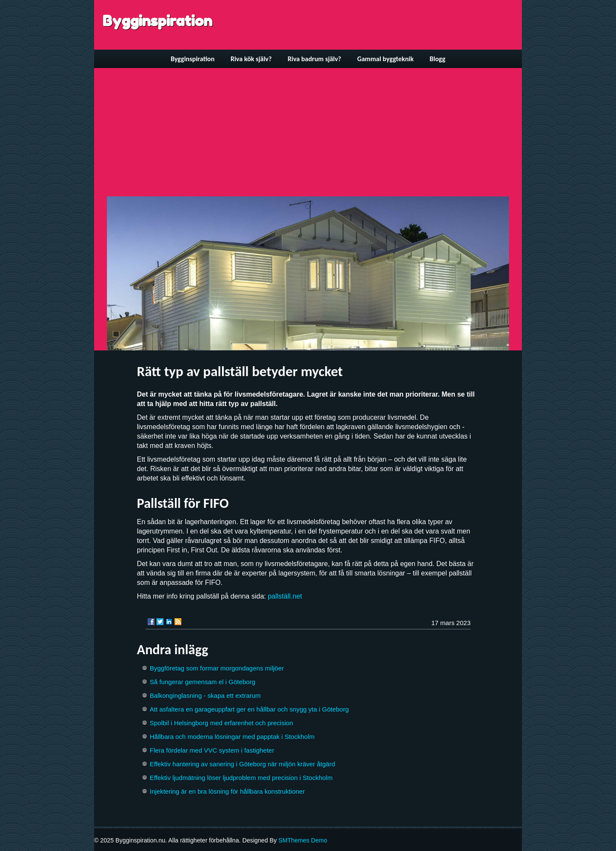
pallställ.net (285, 596)
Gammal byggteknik (385, 59)
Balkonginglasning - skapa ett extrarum (205, 695)
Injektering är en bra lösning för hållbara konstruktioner (227, 791)
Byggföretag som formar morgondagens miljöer (217, 668)
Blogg (437, 59)
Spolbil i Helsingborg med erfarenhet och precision (221, 723)
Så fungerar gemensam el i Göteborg (203, 682)
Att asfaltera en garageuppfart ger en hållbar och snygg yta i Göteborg (249, 709)
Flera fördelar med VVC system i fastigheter (212, 750)
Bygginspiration (157, 21)
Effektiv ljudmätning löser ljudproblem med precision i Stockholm (241, 778)
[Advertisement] (308, 132)
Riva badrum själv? (314, 59)
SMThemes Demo (303, 840)
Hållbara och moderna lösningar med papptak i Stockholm (232, 737)
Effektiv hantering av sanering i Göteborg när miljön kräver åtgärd (242, 764)
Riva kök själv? (251, 59)
